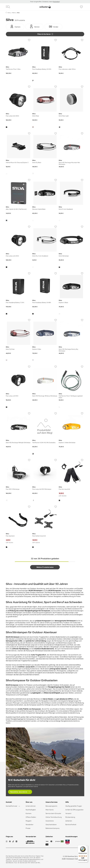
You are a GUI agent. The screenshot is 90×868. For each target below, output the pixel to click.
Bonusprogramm (51, 806)
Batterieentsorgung (53, 828)
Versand (68, 813)
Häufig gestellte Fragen (74, 806)
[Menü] (87, 847)
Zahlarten (69, 821)
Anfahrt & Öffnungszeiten (74, 810)
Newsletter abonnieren (19, 792)
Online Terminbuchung (54, 817)
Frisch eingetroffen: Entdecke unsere (42, 2)
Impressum (70, 859)
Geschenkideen (51, 825)
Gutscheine (50, 821)
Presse (28, 828)
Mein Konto (50, 810)
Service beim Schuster (53, 813)
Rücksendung (70, 817)
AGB (64, 859)
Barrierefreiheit (71, 825)
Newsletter (30, 825)
